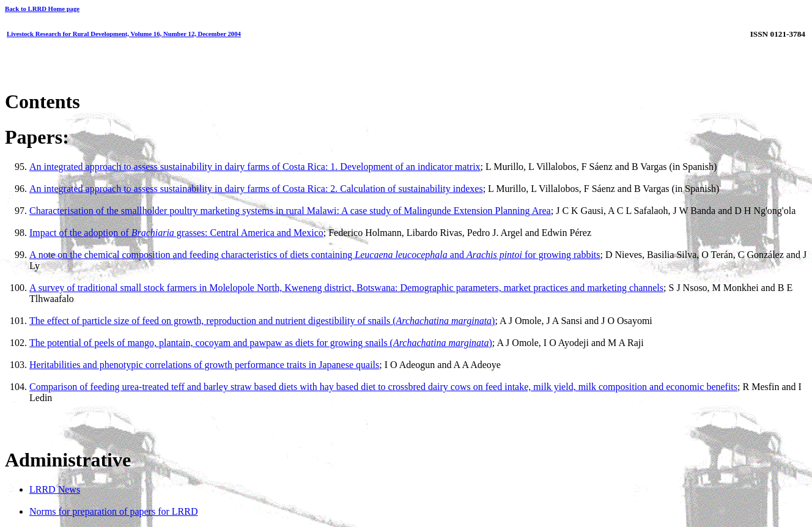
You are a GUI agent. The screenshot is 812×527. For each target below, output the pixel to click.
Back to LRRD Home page (42, 9)
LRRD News (55, 489)
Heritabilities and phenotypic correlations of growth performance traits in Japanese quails (204, 365)
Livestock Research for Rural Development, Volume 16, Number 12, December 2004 (124, 34)
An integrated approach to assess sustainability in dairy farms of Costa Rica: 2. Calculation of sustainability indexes (256, 189)
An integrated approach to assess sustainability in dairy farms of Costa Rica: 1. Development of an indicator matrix (255, 167)
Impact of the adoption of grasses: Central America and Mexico (176, 233)
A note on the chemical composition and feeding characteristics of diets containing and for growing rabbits (315, 255)
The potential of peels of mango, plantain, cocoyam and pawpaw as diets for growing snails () (261, 343)
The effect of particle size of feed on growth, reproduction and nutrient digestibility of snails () (262, 321)
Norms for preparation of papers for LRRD (113, 511)
